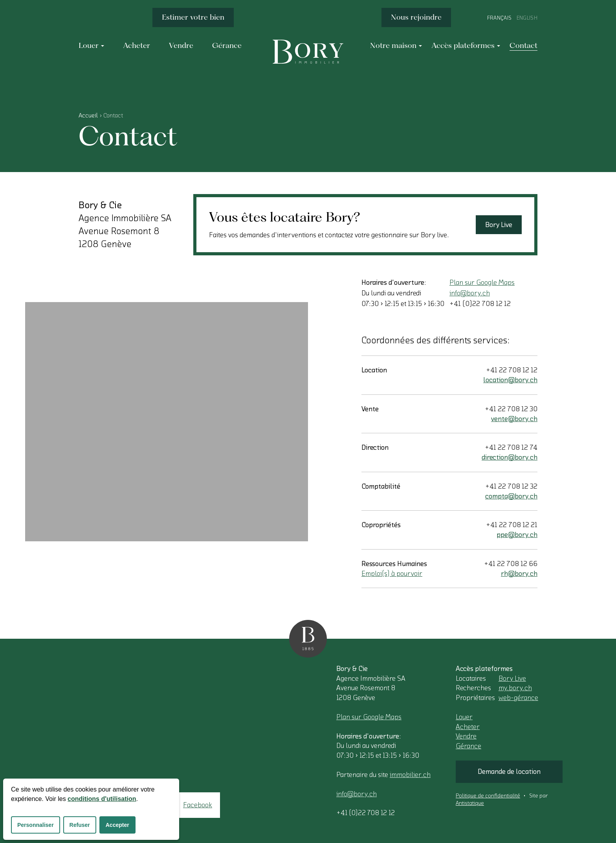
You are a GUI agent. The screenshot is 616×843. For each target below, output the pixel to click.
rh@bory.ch (519, 574)
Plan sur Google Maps (482, 282)
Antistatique (470, 803)
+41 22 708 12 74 (511, 447)
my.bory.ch (515, 688)
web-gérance (518, 698)
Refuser (80, 825)
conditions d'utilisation (102, 799)
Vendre (466, 736)
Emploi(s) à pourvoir (392, 574)
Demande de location (509, 772)
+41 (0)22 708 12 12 (480, 304)
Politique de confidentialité (488, 796)
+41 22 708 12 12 (512, 370)
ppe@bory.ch (517, 535)
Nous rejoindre (416, 17)
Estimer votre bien (193, 17)
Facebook (198, 805)
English (527, 18)
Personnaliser (36, 825)
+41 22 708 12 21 (512, 525)
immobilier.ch (410, 775)
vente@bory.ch (514, 419)
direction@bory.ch (510, 457)
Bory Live (499, 225)
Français (500, 18)
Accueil (88, 115)
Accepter (117, 825)
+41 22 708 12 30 (511, 409)
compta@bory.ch (511, 496)
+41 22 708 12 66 (511, 564)
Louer (464, 717)
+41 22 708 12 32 (511, 486)
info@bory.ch (470, 293)
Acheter (468, 727)
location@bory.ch (510, 380)
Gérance (468, 746)
